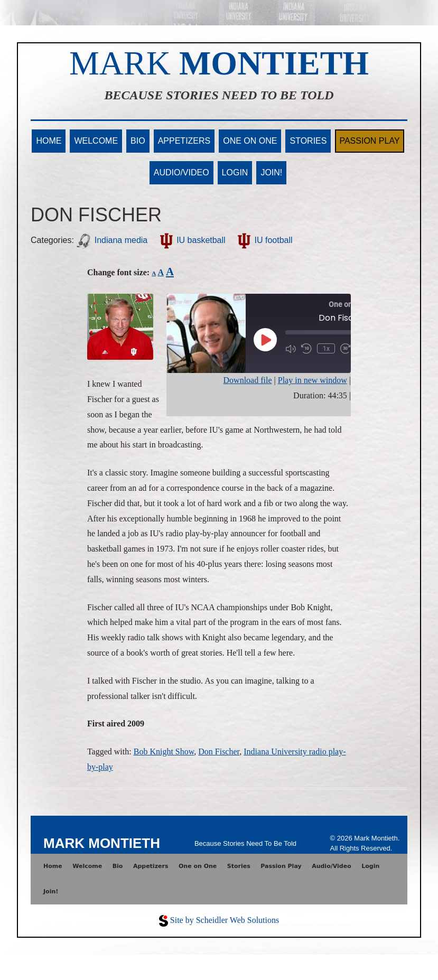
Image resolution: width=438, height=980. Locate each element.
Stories (308, 141)
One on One (250, 141)
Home (49, 141)
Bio (138, 141)
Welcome (96, 141)
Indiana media (112, 240)
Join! (271, 172)
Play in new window (313, 380)
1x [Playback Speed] (326, 349)
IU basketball (192, 240)
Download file (248, 380)
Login (235, 172)
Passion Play (369, 141)
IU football (264, 240)
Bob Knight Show (164, 752)
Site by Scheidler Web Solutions (225, 920)
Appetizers (184, 141)
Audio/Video (181, 172)
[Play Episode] (265, 340)
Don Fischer (219, 752)
